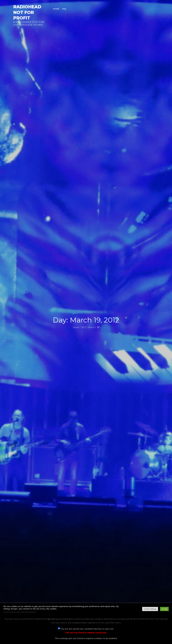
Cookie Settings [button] (150, 609)
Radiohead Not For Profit (27, 12)
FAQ (64, 9)
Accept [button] (164, 609)
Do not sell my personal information (19, 612)
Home (56, 9)
